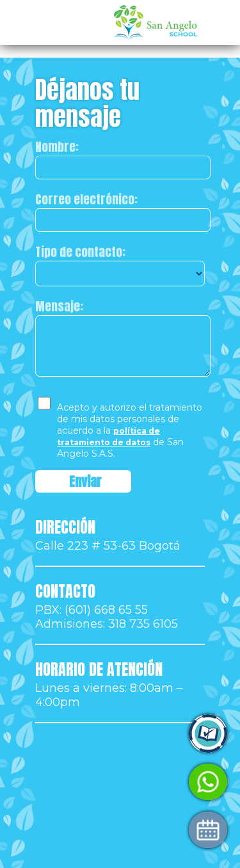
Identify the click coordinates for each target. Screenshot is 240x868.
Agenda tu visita (67, 830)
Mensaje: (59, 306)
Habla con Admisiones (83, 782)
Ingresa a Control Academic (98, 734)
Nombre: (57, 147)
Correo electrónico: (86, 199)
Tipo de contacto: (80, 252)
